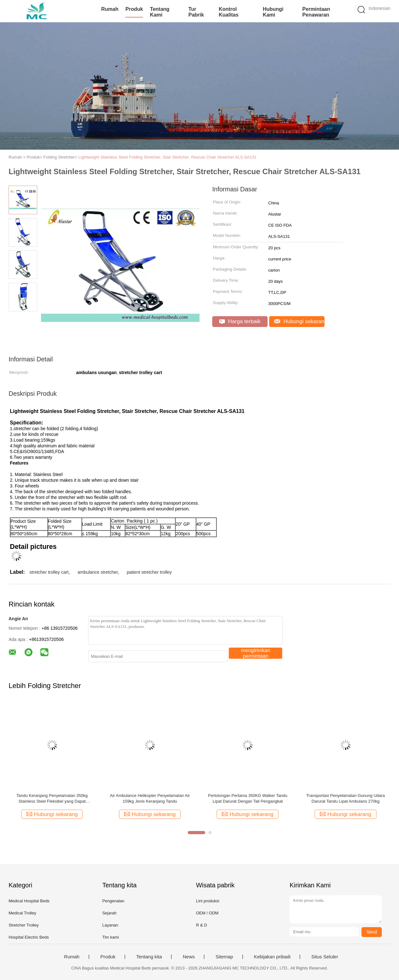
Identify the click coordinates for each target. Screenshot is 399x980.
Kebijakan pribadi (272, 957)
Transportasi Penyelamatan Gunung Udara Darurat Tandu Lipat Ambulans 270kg (345, 798)
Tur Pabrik (196, 12)
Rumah (110, 9)
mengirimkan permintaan (256, 653)
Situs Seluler (325, 957)
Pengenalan (113, 901)
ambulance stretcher (98, 572)
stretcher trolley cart (49, 572)
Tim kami (110, 937)
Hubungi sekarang (299, 321)
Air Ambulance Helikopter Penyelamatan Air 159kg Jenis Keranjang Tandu (150, 798)
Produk (134, 9)
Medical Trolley (22, 913)
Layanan (110, 925)
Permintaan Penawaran (316, 12)
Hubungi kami (273, 12)
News (189, 957)
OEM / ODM (207, 913)
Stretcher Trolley (24, 925)
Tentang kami (160, 12)
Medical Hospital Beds (29, 901)
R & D (202, 925)
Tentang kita (149, 957)
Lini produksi (208, 901)
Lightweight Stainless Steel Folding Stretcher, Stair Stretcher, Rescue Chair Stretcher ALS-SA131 (167, 157)
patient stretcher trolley (149, 572)
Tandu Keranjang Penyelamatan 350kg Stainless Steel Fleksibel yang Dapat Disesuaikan (52, 799)
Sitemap (224, 957)
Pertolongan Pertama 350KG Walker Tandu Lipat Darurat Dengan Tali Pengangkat (248, 798)
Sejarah (109, 913)
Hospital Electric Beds (29, 937)
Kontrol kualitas (228, 12)
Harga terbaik (240, 321)
